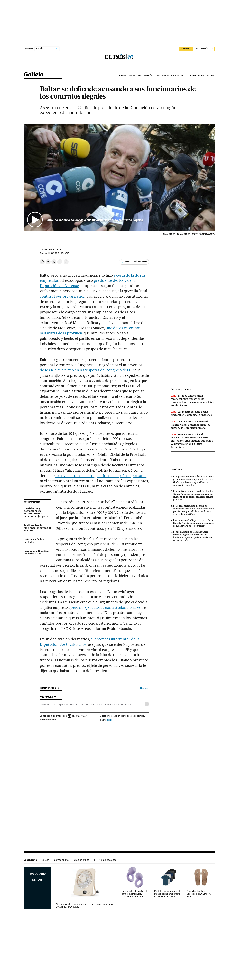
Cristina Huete (51, 250)
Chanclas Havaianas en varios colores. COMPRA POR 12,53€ (199, 894)
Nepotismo (127, 704)
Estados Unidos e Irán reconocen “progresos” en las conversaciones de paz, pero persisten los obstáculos (192, 400)
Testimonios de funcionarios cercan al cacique (37, 528)
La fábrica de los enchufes (34, 541)
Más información (49, 720)
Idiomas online (81, 860)
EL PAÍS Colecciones (105, 860)
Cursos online (61, 860)
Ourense (166, 75)
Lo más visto (178, 469)
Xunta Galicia (135, 75)
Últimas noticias (206, 75)
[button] (119, 178)
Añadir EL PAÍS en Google (136, 262)
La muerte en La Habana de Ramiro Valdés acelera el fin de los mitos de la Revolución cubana (190, 425)
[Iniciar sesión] (204, 49)
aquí (109, 720)
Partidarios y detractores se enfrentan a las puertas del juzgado (36, 512)
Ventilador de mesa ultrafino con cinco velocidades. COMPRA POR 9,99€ (85, 906)
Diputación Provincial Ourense (73, 704)
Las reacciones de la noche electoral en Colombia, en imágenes (191, 413)
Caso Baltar (97, 704)
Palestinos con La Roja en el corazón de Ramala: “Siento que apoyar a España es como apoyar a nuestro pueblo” (193, 523)
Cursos (45, 860)
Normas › (145, 688)
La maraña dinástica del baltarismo (36, 552)
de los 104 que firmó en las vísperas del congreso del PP (87, 370)
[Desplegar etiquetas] (147, 704)
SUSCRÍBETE (186, 49)
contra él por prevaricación (63, 296)
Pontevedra (178, 75)
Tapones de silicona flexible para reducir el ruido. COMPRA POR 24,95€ (135, 894)
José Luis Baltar (48, 704)
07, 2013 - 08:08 (59, 253)
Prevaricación (112, 704)
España (123, 75)
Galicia (34, 75)
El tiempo (191, 75)
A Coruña (148, 75)
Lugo (157, 75)
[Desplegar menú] (26, 57)
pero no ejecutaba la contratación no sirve (105, 607)
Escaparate (30, 860)
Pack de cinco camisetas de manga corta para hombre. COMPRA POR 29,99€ (168, 894)
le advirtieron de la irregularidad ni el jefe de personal (101, 476)
